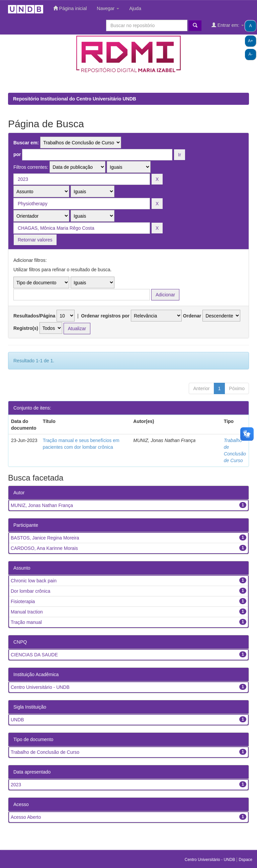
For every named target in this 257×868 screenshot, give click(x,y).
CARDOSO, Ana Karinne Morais (44, 548)
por (17, 154)
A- (251, 54)
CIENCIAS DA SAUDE (34, 655)
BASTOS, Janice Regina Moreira (45, 538)
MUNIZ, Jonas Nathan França (42, 505)
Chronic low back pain (34, 581)
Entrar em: (228, 25)
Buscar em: (26, 143)
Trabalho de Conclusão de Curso (45, 752)
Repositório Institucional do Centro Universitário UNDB (75, 99)
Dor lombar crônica (30, 591)
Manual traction (27, 612)
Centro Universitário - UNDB (40, 687)
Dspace (245, 860)
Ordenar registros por (105, 316)
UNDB (17, 720)
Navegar (108, 8)
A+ (250, 41)
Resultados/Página (34, 316)
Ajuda (135, 8)
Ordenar (192, 316)
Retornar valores (35, 240)
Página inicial (70, 8)
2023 (16, 785)
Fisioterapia (23, 601)
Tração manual (26, 622)
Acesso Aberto (26, 817)
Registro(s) (26, 328)
